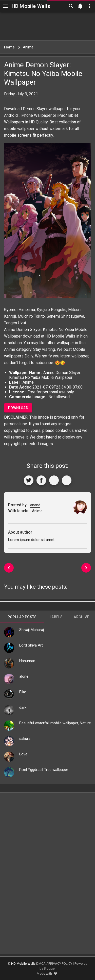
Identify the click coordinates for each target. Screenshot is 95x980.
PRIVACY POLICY (60, 964)
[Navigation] (6, 6)
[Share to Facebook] (41, 480)
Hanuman (27, 661)
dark (23, 707)
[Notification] (80, 6)
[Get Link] (54, 480)
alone (24, 676)
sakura (25, 739)
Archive (81, 617)
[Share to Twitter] (29, 480)
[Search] (71, 6)
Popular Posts (22, 617)
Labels (56, 617)
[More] (67, 480)
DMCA (41, 964)
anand (35, 505)
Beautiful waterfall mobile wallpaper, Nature (55, 723)
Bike (23, 692)
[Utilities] (89, 6)
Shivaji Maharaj (32, 630)
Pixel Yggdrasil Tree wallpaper (44, 770)
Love (23, 754)
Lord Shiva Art (31, 645)
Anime (10, 349)
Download (18, 408)
